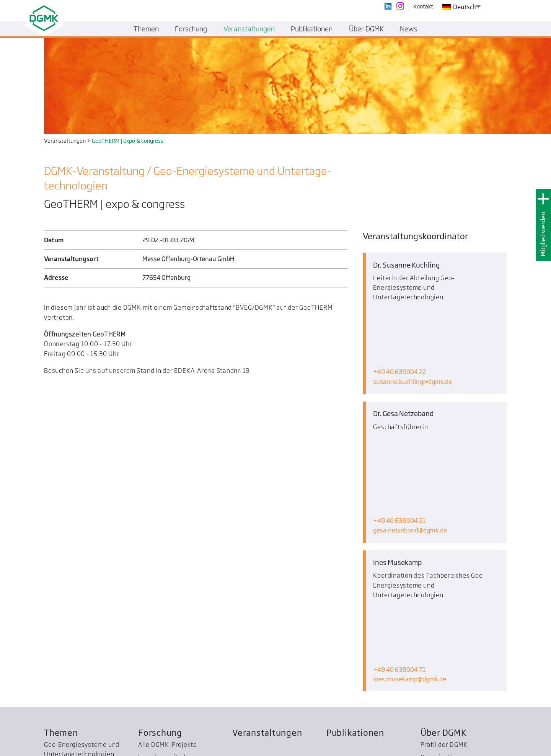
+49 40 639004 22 (399, 314)
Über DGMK (444, 559)
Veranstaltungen (267, 559)
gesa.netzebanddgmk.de (410, 415)
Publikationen (355, 559)
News (409, 29)
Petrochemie (63, 616)
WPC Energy (62, 676)
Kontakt (466, 747)
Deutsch (460, 7)
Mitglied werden (543, 234)
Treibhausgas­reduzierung (83, 689)
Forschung (160, 559)
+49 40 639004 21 (399, 405)
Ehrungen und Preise (169, 597)
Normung (58, 651)
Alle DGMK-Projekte (168, 572)
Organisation (440, 584)
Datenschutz (528, 747)
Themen (61, 559)
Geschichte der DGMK (452, 597)
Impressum (494, 747)
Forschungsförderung (171, 584)
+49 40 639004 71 (399, 497)
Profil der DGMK (444, 572)
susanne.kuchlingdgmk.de (412, 324)
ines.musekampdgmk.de (410, 506)
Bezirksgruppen (68, 664)
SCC (50, 702)
